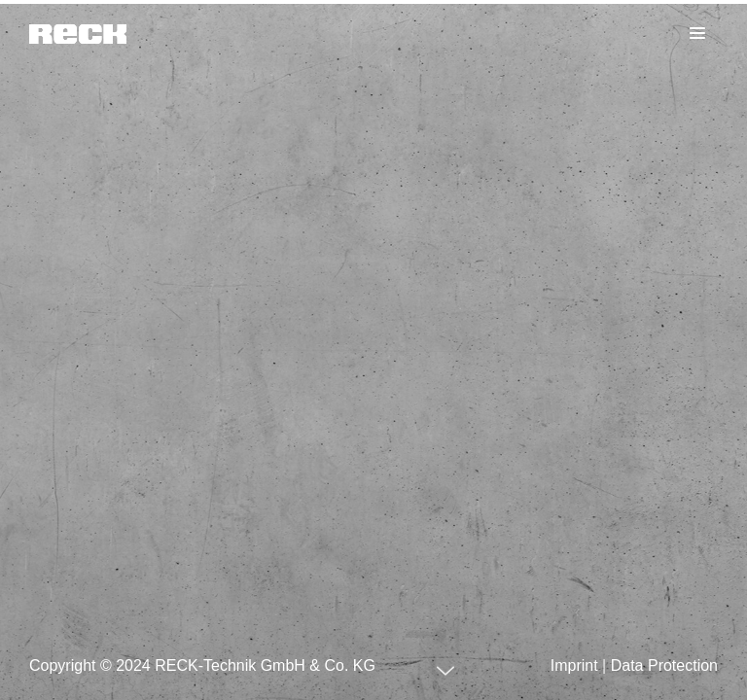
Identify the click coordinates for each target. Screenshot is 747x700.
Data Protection (664, 665)
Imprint (574, 665)
